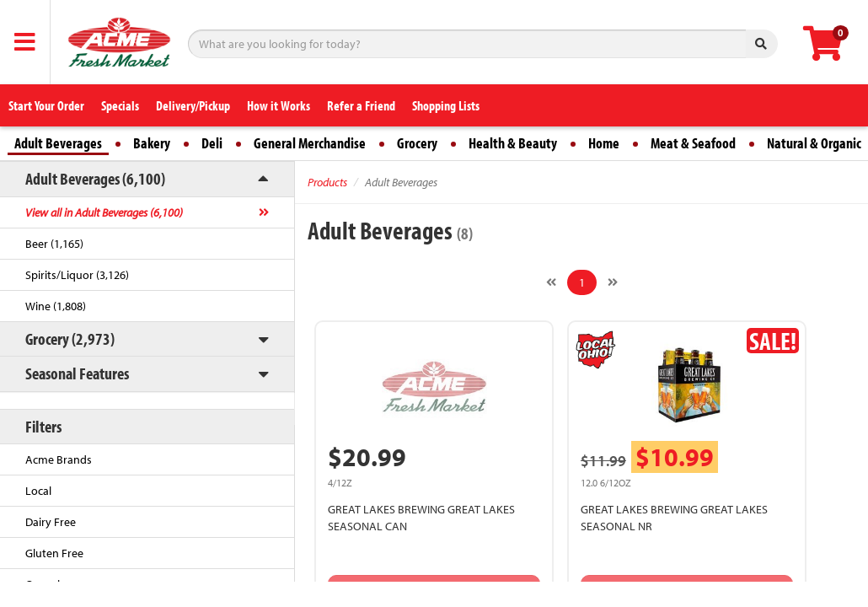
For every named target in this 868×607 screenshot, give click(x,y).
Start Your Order (46, 105)
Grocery (417, 143)
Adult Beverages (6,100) (95, 178)
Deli (212, 143)
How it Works (279, 105)
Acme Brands (59, 459)
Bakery (152, 143)
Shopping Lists (446, 105)
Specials (120, 105)
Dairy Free (51, 522)
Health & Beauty (513, 143)
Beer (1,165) (54, 244)
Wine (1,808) (56, 306)
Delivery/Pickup (193, 105)
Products (327, 182)
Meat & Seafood (693, 143)
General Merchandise (310, 143)
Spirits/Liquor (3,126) (77, 275)
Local (38, 491)
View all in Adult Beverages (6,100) (104, 212)
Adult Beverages (58, 143)
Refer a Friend (361, 105)
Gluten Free (54, 553)
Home (604, 143)
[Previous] (551, 282)
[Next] (613, 282)
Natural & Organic (814, 143)
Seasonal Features (77, 373)
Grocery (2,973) (70, 338)
